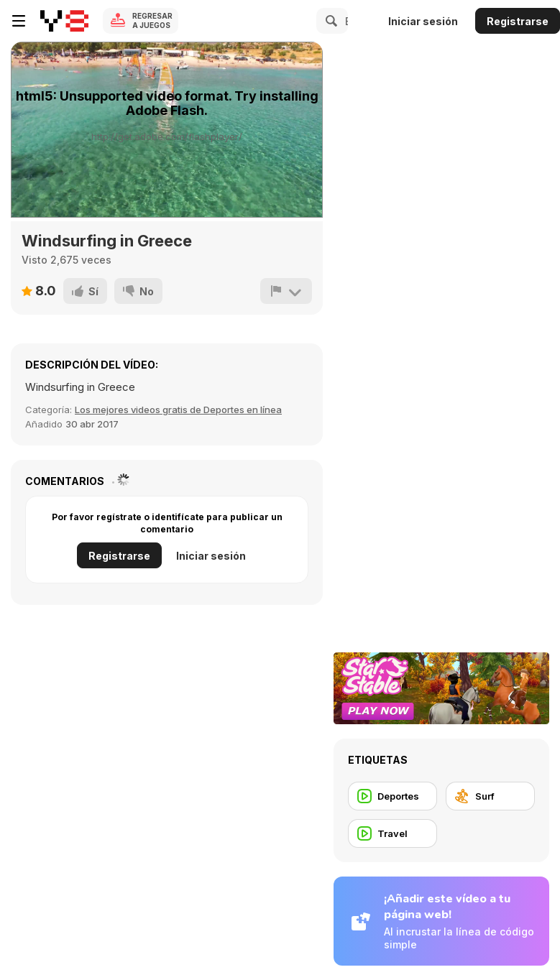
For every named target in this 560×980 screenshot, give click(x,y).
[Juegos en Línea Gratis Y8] (64, 21)
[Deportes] (393, 796)
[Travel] (393, 833)
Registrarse (518, 21)
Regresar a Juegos (152, 20)
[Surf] (490, 796)
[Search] (329, 21)
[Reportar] (286, 291)
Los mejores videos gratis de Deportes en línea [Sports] (178, 410)
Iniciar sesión (423, 21)
